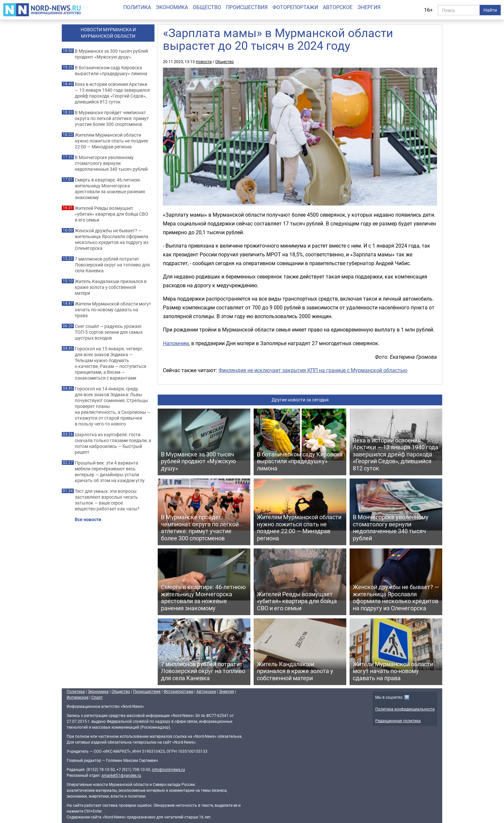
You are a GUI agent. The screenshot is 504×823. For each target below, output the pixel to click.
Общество (207, 7)
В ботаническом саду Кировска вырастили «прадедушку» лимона (111, 71)
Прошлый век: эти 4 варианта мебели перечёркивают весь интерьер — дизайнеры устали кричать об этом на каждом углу (110, 472)
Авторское (338, 7)
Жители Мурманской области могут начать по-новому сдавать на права (113, 310)
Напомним (176, 343)
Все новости (88, 519)
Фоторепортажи (295, 7)
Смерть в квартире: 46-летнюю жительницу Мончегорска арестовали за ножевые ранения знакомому (110, 189)
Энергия (369, 7)
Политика (137, 7)
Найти (490, 10)
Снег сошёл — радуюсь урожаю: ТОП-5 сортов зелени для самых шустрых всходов (109, 332)
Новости (204, 61)
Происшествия (247, 7)
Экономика (172, 7)
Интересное (78, 697)
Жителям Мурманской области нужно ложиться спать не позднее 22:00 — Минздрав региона (111, 141)
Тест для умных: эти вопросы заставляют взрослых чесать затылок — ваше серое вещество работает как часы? (107, 500)
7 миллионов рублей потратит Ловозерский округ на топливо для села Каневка (112, 265)
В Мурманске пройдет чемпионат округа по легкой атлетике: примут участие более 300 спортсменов (112, 118)
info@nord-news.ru (168, 769)
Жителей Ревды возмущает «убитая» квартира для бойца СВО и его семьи (112, 214)
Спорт (97, 697)
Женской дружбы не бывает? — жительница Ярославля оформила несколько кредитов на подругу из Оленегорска (112, 239)
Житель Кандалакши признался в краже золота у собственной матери (111, 287)
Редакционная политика (398, 721)
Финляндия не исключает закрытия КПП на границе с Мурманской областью (313, 370)
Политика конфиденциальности (405, 709)
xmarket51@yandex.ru (121, 775)
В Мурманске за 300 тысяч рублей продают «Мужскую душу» (111, 54)
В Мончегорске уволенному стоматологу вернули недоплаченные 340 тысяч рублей (111, 163)
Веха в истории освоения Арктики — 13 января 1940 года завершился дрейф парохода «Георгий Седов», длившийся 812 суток (112, 93)
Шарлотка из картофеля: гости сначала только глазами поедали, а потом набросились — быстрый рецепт (113, 443)
